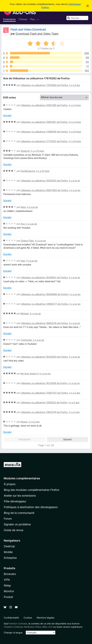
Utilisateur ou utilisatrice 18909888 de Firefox (45, 294)
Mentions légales (46, 618)
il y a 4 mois (75, 122)
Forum (8, 519)
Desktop (9, 546)
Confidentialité (11, 618)
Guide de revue (13, 530)
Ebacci (24, 422)
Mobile (8, 552)
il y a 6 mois (75, 132)
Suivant (68, 439)
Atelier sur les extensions (20, 496)
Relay (7, 585)
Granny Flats (27, 241)
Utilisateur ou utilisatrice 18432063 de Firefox (44, 357)
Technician (26, 340)
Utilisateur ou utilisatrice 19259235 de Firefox (44, 181)
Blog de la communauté (19, 513)
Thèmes (23, 19)
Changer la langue (13, 633)
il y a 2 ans (75, 393)
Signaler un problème (17, 524)
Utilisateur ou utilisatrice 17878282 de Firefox (44, 85)
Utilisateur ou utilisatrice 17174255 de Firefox (44, 141)
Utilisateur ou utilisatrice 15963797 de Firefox (44, 393)
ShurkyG (25, 151)
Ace (23, 224)
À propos (10, 484)
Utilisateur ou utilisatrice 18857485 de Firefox (44, 190)
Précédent (25, 439)
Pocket (8, 597)
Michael (25, 314)
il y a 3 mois (75, 105)
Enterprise (10, 558)
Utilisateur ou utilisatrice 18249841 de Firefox (44, 277)
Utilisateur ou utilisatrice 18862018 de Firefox (44, 323)
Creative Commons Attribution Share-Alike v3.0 (28, 627)
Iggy (23, 261)
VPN (7, 580)
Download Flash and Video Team (37, 34)
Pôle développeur (15, 501)
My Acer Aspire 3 (30, 374)
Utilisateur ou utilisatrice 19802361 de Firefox (44, 122)
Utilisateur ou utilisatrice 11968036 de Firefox (44, 132)
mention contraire (18, 624)
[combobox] (77, 18)
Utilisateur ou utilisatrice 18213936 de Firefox (44, 383)
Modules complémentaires (22, 478)
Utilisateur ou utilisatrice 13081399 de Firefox (44, 105)
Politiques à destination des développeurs (31, 507)
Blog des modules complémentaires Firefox (32, 490)
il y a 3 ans (75, 85)
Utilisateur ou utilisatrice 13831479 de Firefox (44, 412)
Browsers (10, 574)
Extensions (9, 19)
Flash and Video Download (28, 29)
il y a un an (75, 181)
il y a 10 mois (37, 151)
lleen (23, 207)
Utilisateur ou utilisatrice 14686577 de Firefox (45, 304)
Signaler (7, 115)
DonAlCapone (28, 171)
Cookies (28, 618)
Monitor (9, 591)
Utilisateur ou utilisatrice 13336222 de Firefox (44, 402)
